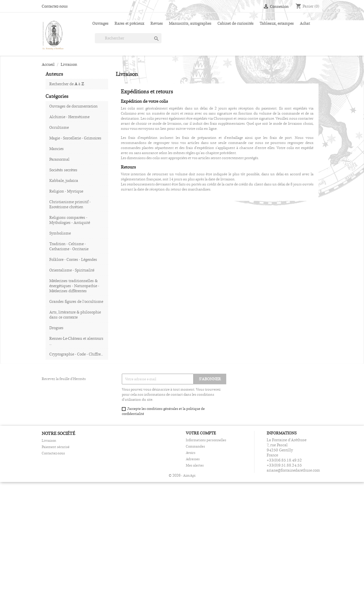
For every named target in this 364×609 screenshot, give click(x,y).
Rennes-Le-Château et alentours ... (76, 341)
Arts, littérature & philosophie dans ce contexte (75, 315)
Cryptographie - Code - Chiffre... (76, 354)
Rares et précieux (129, 23)
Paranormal (59, 159)
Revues (157, 23)
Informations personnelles (206, 440)
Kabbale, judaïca (64, 181)
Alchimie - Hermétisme (69, 117)
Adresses (193, 459)
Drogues (56, 328)
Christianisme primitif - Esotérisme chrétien (70, 204)
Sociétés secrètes (63, 170)
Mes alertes (195, 465)
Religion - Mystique (66, 191)
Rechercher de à (67, 84)
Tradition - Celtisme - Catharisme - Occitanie (69, 246)
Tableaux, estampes (277, 23)
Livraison (49, 440)
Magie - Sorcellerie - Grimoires (75, 138)
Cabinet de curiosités (235, 23)
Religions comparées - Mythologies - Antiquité (70, 220)
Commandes (195, 446)
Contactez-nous (55, 6)
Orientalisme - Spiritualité (72, 270)
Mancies (56, 149)
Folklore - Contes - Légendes (73, 259)
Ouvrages (100, 23)
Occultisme (59, 127)
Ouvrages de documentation (73, 106)
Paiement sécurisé (56, 447)
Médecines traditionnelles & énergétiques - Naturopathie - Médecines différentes (74, 286)
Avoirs (191, 453)
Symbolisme (60, 233)
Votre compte (201, 433)
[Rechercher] (128, 38)
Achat (305, 23)
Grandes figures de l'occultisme (76, 301)
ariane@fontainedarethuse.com (293, 470)
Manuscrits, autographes (190, 23)
